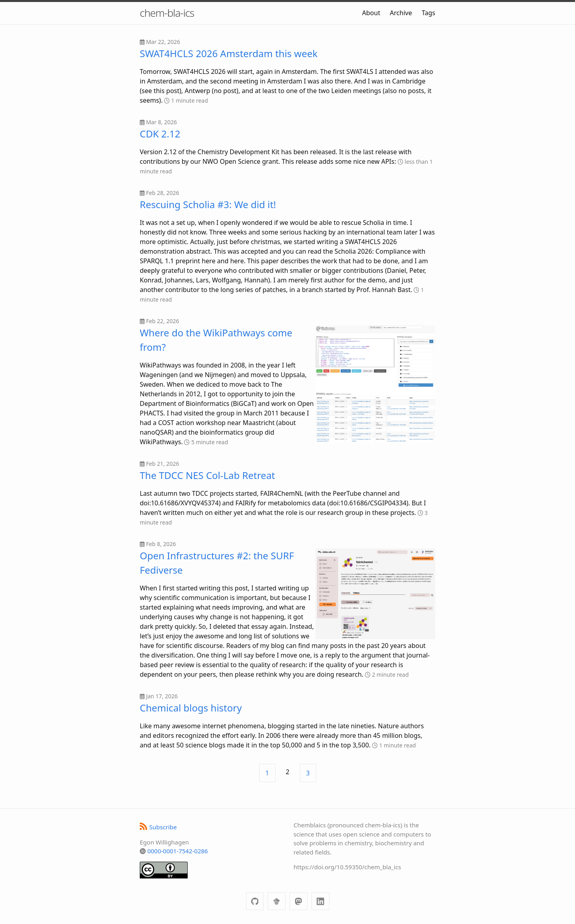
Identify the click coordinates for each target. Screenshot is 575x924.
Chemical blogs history (191, 708)
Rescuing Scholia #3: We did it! (208, 204)
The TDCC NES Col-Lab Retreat (207, 475)
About (371, 13)
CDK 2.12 (160, 134)
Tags (428, 13)
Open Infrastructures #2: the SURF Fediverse (217, 563)
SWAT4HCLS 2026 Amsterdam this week (229, 53)
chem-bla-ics (167, 13)
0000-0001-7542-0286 (178, 851)
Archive (401, 13)
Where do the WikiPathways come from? (216, 340)
